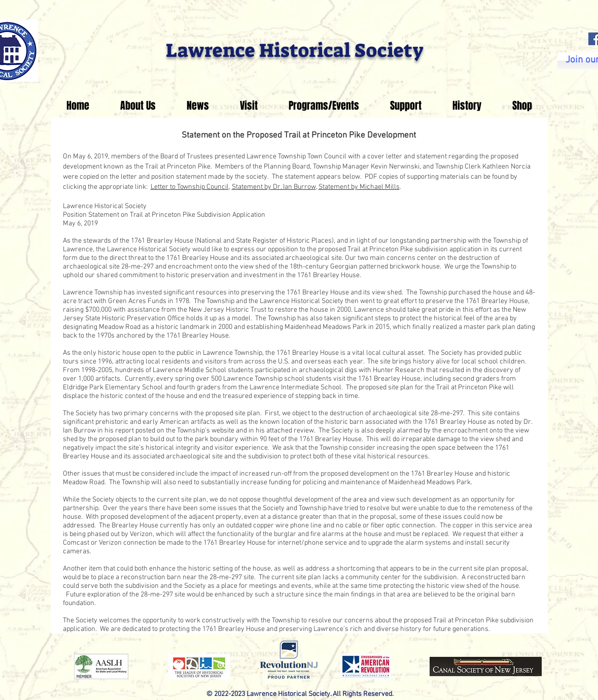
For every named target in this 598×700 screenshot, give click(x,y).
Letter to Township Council (190, 187)
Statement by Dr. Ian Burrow (274, 187)
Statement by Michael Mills (359, 187)
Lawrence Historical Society (295, 50)
